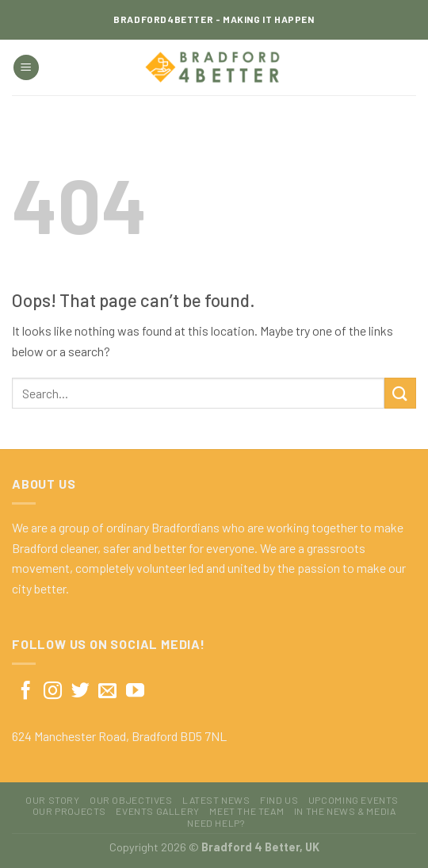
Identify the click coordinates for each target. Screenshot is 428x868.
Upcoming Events (353, 800)
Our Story (53, 800)
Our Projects (69, 811)
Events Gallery (158, 811)
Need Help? (216, 823)
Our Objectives (131, 800)
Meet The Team (246, 811)
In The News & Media (345, 811)
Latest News (216, 800)
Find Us (279, 800)
